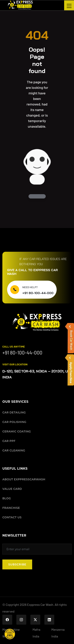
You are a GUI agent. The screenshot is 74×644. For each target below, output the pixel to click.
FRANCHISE (11, 508)
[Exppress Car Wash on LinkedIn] (49, 620)
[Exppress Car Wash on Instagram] (21, 620)
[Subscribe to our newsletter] (37, 549)
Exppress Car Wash (40, 605)
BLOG (7, 498)
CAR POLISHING (14, 422)
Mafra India (36, 633)
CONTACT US (12, 517)
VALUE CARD (12, 489)
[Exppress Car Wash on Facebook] (7, 620)
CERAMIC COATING (17, 431)
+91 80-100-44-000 (38, 293)
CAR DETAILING (14, 412)
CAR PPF (9, 441)
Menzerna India (58, 633)
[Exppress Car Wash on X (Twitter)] (35, 620)
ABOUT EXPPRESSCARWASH (24, 479)
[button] (10, 634)
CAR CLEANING (14, 450)
